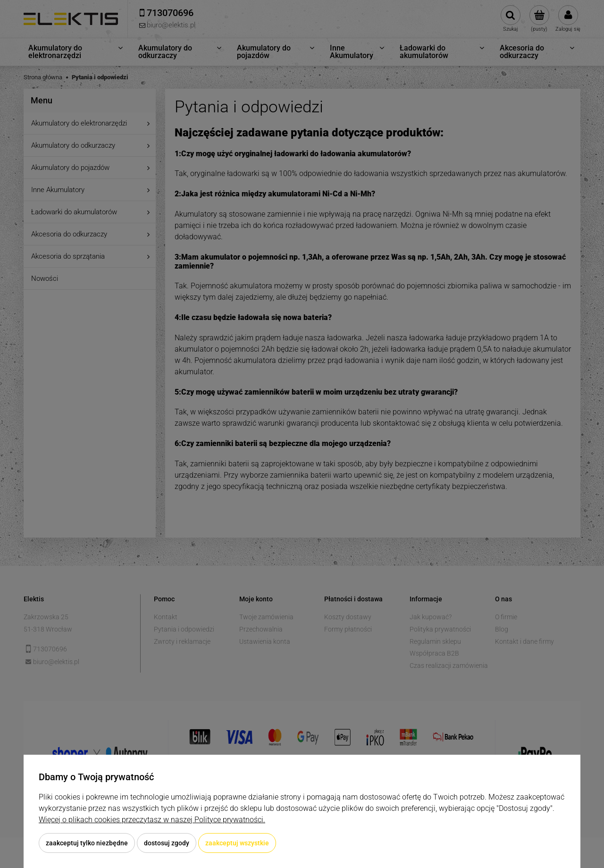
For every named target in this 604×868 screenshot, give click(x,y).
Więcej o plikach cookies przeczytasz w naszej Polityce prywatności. (152, 820)
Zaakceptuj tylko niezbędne (87, 843)
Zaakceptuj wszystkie (237, 843)
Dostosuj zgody (167, 843)
